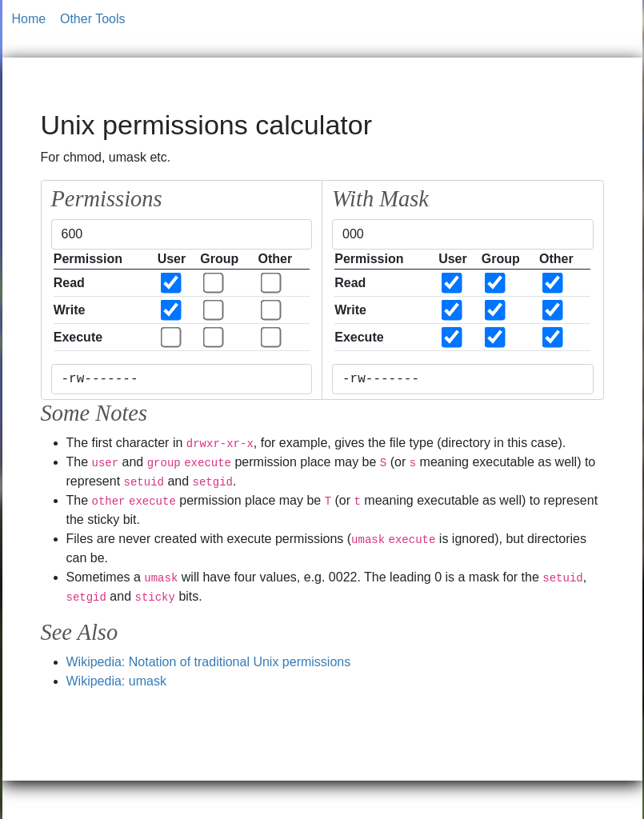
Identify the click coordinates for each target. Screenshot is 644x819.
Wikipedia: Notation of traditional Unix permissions (209, 662)
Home (29, 19)
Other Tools (93, 19)
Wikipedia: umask (116, 681)
